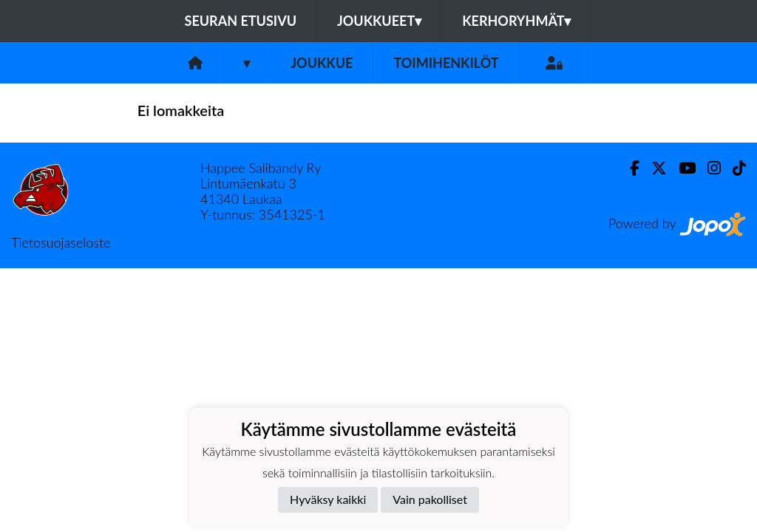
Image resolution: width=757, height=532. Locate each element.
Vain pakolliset (430, 499)
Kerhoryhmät (516, 21)
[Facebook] (629, 168)
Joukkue (322, 63)
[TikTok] (733, 168)
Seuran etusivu (241, 21)
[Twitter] (653, 168)
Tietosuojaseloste (61, 242)
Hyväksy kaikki (328, 499)
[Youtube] (681, 168)
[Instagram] (708, 168)
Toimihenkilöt (446, 63)
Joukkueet (379, 21)
